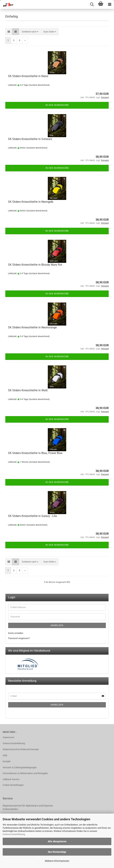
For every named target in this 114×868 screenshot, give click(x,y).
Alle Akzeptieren (57, 841)
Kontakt (7, 761)
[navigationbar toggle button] (110, 4)
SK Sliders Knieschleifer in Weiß (28, 390)
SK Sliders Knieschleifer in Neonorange (32, 327)
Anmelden (57, 625)
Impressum (8, 737)
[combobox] (30, 32)
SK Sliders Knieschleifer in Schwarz (30, 139)
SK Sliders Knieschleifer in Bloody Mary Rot (35, 265)
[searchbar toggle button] (92, 4)
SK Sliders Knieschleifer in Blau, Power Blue (35, 453)
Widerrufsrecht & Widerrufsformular (21, 749)
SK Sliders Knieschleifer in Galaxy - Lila (32, 516)
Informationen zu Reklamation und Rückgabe (25, 773)
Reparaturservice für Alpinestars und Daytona (28, 806)
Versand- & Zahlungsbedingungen (20, 767)
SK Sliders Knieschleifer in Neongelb (31, 202)
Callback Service (11, 779)
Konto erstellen (16, 633)
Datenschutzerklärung (14, 834)
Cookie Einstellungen (13, 785)
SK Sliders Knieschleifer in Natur (28, 76)
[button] (9, 32)
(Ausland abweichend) (39, 85)
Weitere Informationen (57, 861)
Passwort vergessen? (19, 638)
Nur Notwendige (57, 852)
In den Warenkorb (57, 105)
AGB (5, 755)
